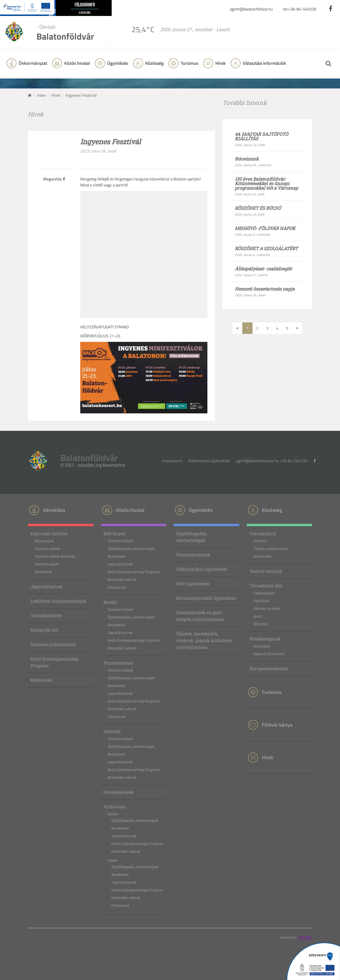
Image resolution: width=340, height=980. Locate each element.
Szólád (113, 814)
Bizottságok (44, 541)
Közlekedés (262, 556)
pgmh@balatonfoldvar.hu (252, 9)
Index (41, 95)
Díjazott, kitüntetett (269, 654)
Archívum (114, 807)
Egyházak (261, 601)
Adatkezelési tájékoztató (209, 461)
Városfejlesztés (46, 615)
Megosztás (54, 179)
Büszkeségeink (265, 639)
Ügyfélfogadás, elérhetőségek (131, 549)
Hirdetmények (119, 792)
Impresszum (172, 461)
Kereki (110, 602)
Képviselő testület (49, 533)
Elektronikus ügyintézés (202, 569)
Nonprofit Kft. (45, 630)
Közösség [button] (154, 63)
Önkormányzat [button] (32, 63)
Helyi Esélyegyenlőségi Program (54, 662)
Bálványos (115, 533)
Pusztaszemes (118, 663)
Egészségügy (264, 593)
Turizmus (189, 63)
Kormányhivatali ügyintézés (206, 598)
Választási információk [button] (264, 63)
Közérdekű (41, 680)
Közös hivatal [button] (77, 63)
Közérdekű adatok (122, 579)
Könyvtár (260, 624)
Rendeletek (43, 572)
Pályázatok (116, 587)
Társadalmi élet (266, 586)
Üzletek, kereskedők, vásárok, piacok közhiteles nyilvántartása (204, 640)
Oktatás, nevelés (266, 608)
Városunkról (263, 533)
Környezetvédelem (269, 669)
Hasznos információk (53, 644)
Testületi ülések (47, 549)
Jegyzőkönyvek (46, 587)
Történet (260, 541)
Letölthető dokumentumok (58, 601)
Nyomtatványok (193, 555)
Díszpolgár (262, 646)
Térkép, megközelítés (270, 549)
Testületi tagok (46, 564)
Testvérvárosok (266, 571)
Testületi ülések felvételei (55, 556)
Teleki (112, 860)
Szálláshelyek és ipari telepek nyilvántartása (200, 616)
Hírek (220, 63)
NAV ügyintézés (193, 584)
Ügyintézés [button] (117, 63)
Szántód (112, 731)
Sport (257, 616)
